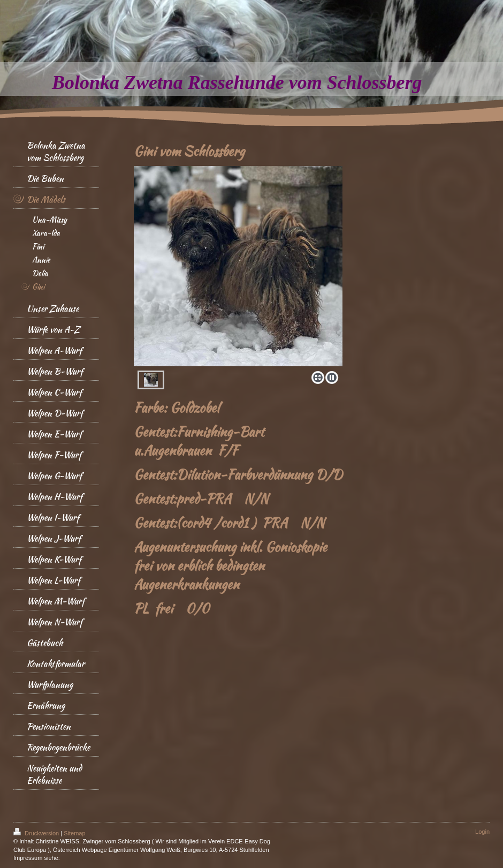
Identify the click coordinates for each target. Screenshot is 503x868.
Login (482, 832)
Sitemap (74, 833)
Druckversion (37, 833)
